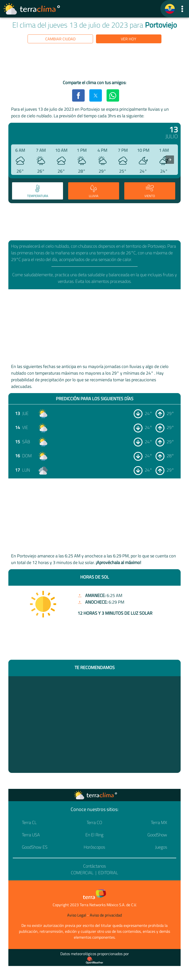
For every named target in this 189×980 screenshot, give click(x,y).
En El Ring (94, 835)
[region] (94, 62)
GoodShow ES (35, 847)
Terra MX (159, 822)
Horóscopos (94, 847)
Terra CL (29, 822)
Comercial (82, 873)
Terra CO (94, 822)
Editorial (108, 873)
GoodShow (157, 835)
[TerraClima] (170, 9)
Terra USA (31, 835)
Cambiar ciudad (60, 39)
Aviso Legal (77, 915)
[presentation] (170, 160)
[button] (182, 9)
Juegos (161, 847)
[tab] (38, 191)
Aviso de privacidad (106, 915)
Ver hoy (129, 39)
